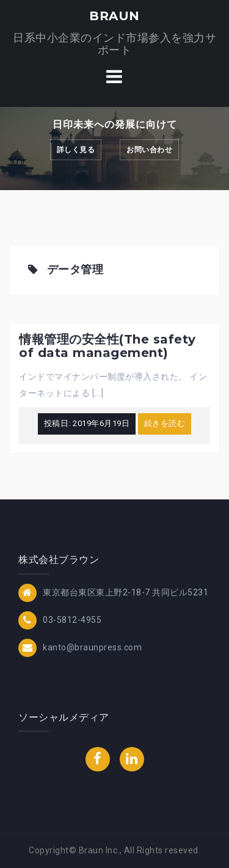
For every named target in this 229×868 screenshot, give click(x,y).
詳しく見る (76, 150)
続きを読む (165, 423)
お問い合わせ (149, 150)
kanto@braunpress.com (92, 647)
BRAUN (114, 16)
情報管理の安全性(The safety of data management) (107, 346)
